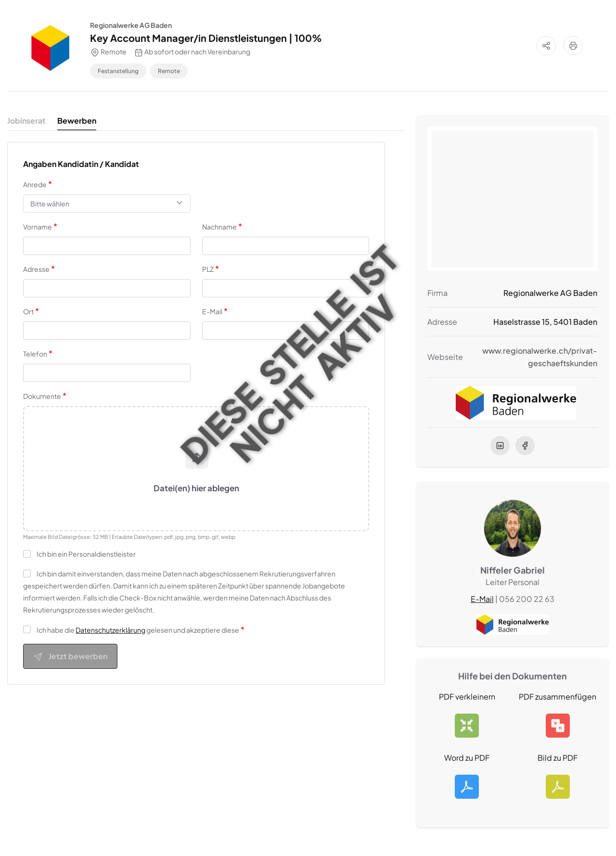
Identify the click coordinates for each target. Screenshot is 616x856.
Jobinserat (26, 121)
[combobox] (107, 204)
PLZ (208, 269)
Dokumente (42, 396)
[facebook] (525, 445)
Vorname (38, 227)
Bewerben (77, 121)
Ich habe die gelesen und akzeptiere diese (138, 630)
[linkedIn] (500, 445)
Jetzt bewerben (70, 657)
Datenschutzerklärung (110, 630)
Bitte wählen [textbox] (50, 204)
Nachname (219, 227)
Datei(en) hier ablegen (196, 488)
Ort (28, 311)
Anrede (35, 184)
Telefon (35, 354)
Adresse (36, 269)
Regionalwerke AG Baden (131, 25)
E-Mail (212, 311)
